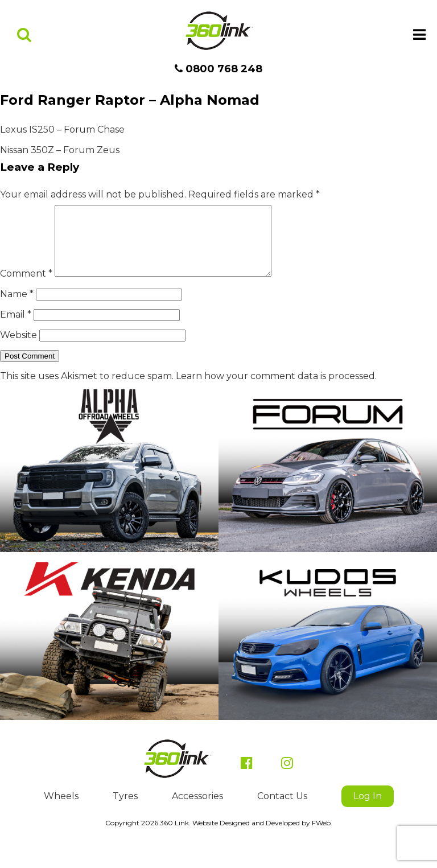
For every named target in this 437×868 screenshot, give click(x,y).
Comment (26, 287)
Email (16, 328)
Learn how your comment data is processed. (276, 390)
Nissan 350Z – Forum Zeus (60, 150)
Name (17, 308)
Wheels (61, 810)
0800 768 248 (218, 69)
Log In (368, 810)
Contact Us (282, 810)
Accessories (197, 810)
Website (18, 349)
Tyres (125, 810)
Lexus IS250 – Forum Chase (62, 129)
